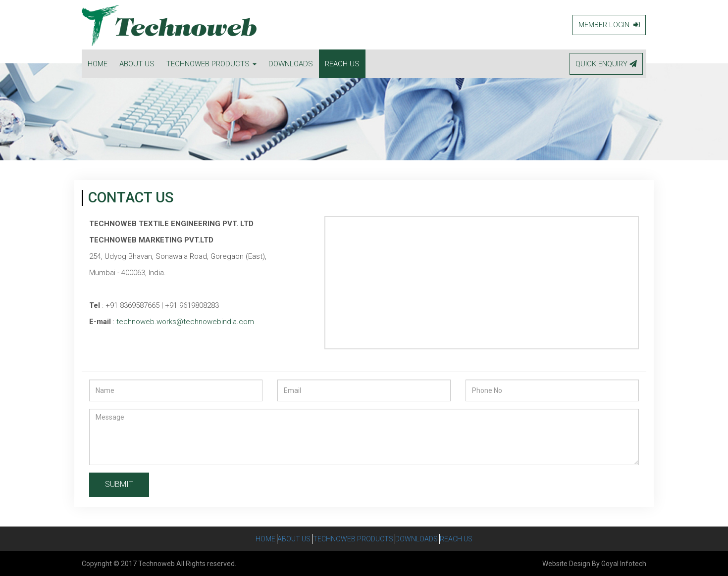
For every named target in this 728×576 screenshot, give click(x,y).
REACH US (342, 64)
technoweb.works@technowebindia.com (185, 322)
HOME (98, 64)
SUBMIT (119, 484)
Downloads (424, 539)
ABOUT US (137, 64)
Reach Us (472, 539)
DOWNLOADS (291, 64)
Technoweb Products (353, 539)
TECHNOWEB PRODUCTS (211, 64)
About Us (286, 539)
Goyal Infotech (624, 564)
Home (250, 539)
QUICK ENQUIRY (606, 64)
